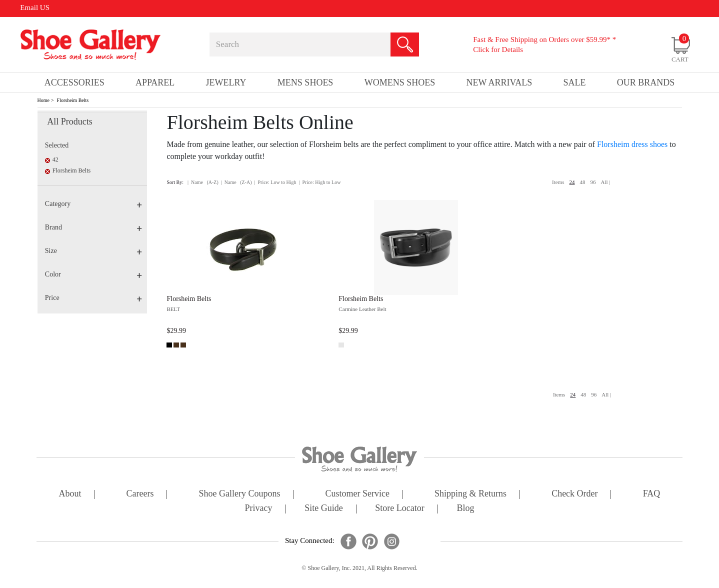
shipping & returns (470, 494)
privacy (259, 509)
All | (606, 182)
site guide (324, 509)
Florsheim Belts (73, 100)
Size (93, 251)
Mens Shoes (305, 82)
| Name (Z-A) (236, 182)
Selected (57, 145)
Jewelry (226, 82)
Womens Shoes (400, 82)
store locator (399, 509)
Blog (465, 509)
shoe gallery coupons (240, 494)
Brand (93, 227)
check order (574, 494)
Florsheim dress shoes (632, 144)
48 (583, 182)
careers (140, 494)
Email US (35, 7)
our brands (646, 82)
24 (572, 182)
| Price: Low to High (275, 182)
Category (93, 204)
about (70, 494)
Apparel (155, 82)
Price (93, 298)
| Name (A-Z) (203, 182)
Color (93, 274)
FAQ (652, 494)
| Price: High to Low (319, 182)
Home (43, 100)
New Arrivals (499, 82)
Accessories (74, 82)
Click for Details (498, 49)
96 (593, 182)
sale (575, 82)
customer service (357, 494)
